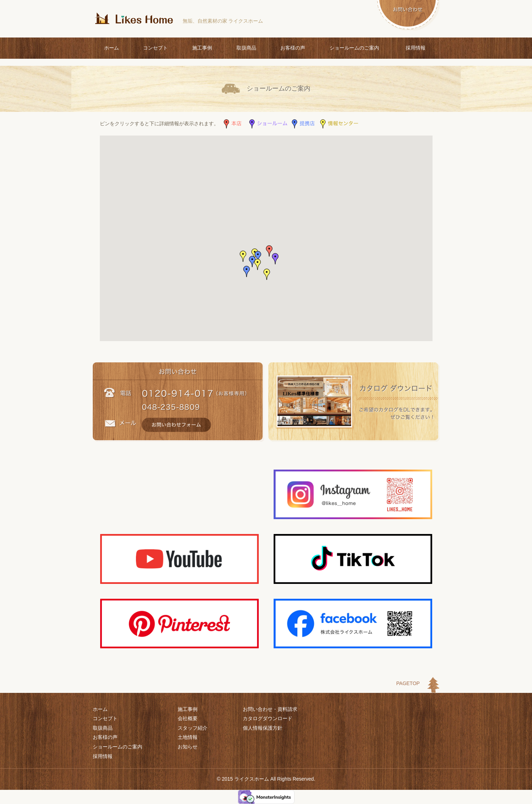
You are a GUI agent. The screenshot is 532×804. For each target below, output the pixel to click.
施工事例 (202, 48)
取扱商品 (246, 48)
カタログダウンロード (268, 718)
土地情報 (188, 737)
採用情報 (416, 48)
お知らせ (188, 747)
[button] (269, 251)
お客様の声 (293, 48)
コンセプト (155, 48)
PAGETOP (408, 683)
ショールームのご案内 (354, 48)
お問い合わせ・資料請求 (270, 709)
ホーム (111, 48)
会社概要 (188, 718)
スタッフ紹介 (193, 728)
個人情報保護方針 (263, 728)
